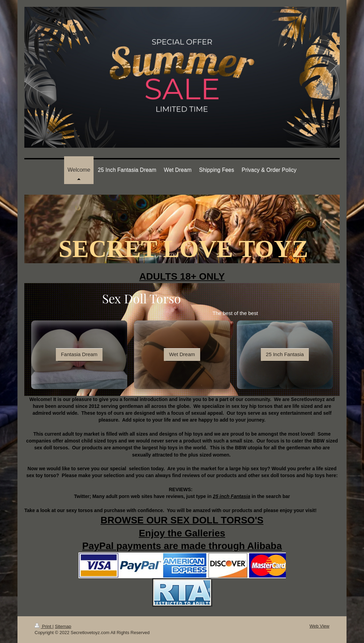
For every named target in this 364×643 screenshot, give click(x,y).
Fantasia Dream (79, 354)
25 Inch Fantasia (285, 354)
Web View (319, 626)
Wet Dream (182, 354)
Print (44, 626)
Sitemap (63, 626)
